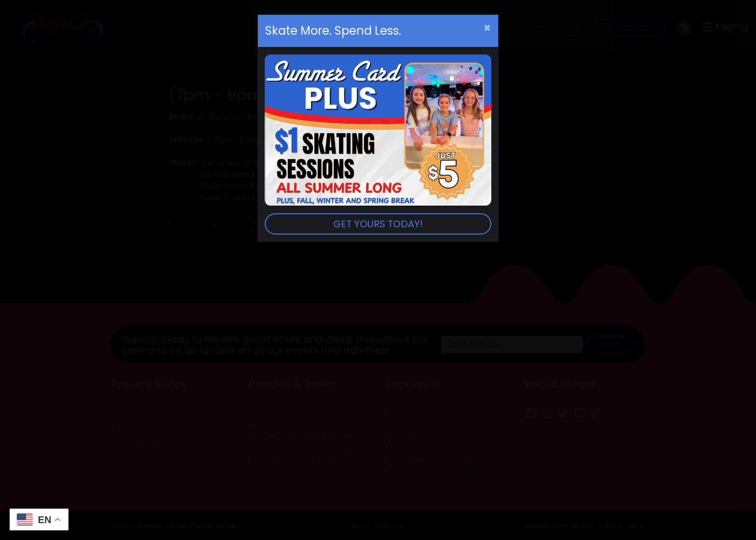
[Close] (487, 28)
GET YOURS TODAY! (378, 224)
